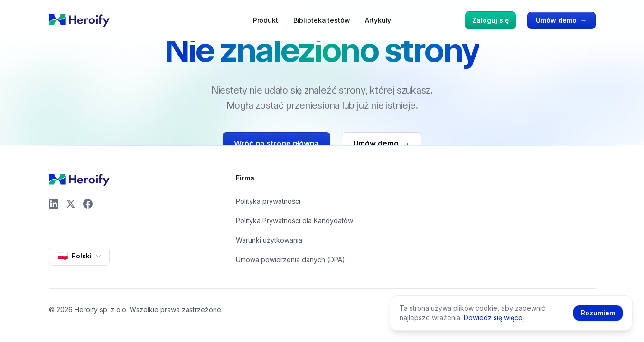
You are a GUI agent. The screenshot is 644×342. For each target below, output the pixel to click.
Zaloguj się (490, 20)
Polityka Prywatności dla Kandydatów (294, 221)
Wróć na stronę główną (276, 143)
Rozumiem (598, 313)
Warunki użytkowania (269, 240)
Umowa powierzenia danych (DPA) (290, 260)
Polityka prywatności (268, 201)
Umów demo (561, 20)
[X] (71, 204)
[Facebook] (88, 204)
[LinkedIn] (54, 204)
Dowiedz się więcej (494, 318)
